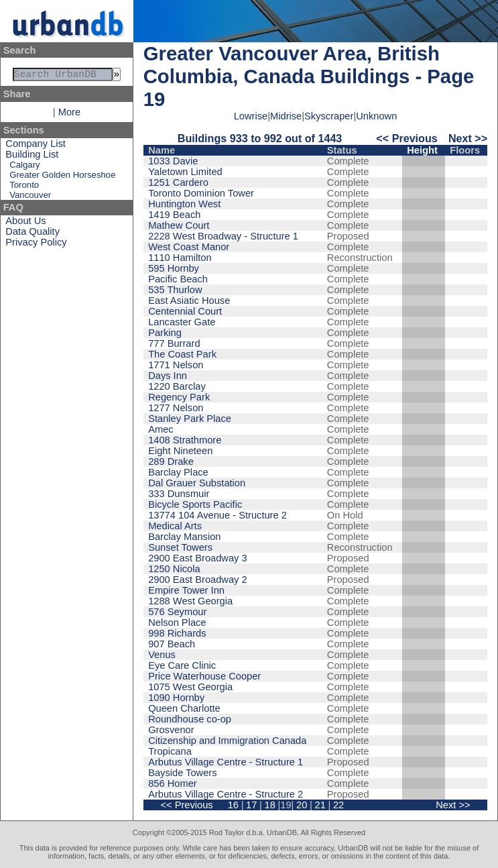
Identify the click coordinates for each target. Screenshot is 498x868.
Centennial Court (185, 311)
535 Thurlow (175, 290)
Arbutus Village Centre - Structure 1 (226, 762)
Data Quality (33, 234)
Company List (36, 146)
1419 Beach (174, 215)
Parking (165, 333)
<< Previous (407, 138)
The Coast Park (182, 354)
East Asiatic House (189, 301)
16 (233, 805)
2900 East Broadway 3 (197, 558)
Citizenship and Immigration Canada (227, 741)
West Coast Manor (189, 247)
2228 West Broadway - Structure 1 (223, 236)
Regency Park (179, 397)
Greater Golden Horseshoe (62, 177)
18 (270, 805)
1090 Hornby (176, 698)
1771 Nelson (176, 365)
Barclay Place (178, 472)
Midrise (286, 116)
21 (320, 805)
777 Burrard (174, 343)
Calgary (24, 167)
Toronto (24, 187)
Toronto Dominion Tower (201, 193)
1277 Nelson (176, 408)
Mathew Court (179, 225)
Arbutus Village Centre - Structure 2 (226, 794)
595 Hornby (174, 268)
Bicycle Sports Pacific (195, 504)
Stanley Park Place (190, 419)
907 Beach (172, 644)
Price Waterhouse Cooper (204, 676)
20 (302, 805)
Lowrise (251, 116)
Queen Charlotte (184, 708)
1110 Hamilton (180, 258)
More (69, 115)
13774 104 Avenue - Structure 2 (217, 515)
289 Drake (171, 462)
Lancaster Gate (182, 322)
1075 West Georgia (190, 687)
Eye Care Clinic (182, 665)
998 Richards (177, 633)
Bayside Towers (182, 773)
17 (251, 805)
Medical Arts (175, 526)
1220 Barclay (177, 386)
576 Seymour (177, 612)
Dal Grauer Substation (197, 483)
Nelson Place (177, 622)
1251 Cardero (178, 182)
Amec (161, 429)
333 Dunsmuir (179, 494)
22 (338, 805)
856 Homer (173, 783)
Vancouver (30, 198)
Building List (32, 157)
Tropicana (170, 751)
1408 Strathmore (185, 440)
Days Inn (168, 376)
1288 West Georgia (190, 601)
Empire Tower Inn (186, 590)
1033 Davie (173, 161)
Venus (162, 655)
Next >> (468, 138)
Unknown (376, 116)
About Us (25, 223)
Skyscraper (329, 116)
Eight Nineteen (180, 451)
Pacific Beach (178, 279)
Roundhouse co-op (190, 719)
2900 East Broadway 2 (197, 580)
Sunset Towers (180, 547)
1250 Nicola (174, 569)
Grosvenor (171, 730)
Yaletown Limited (185, 172)
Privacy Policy (36, 245)
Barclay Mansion (184, 537)
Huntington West (184, 204)
